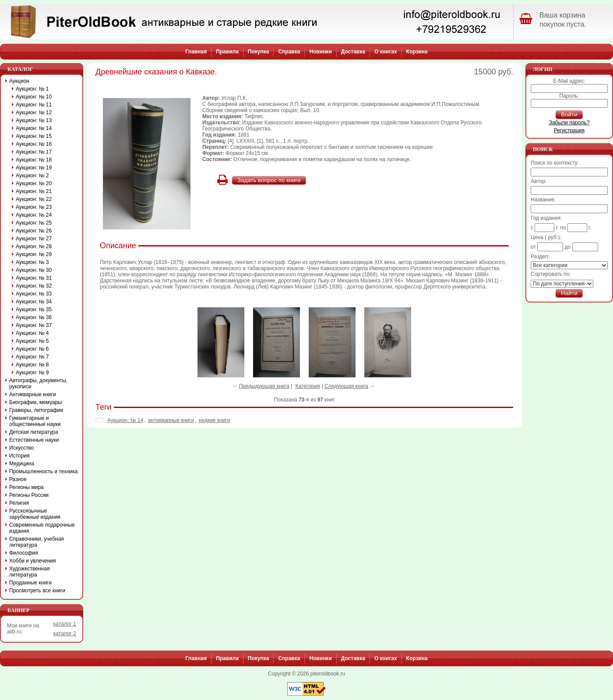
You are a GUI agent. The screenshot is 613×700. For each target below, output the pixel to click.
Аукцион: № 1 (32, 89)
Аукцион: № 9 (32, 373)
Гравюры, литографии (36, 410)
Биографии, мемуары (35, 402)
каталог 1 (65, 624)
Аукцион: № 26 (34, 231)
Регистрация (569, 130)
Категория (308, 386)
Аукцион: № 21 (34, 191)
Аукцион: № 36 (34, 317)
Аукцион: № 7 (32, 357)
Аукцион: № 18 (34, 160)
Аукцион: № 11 (34, 105)
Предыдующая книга (264, 386)
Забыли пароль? (569, 123)
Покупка (259, 52)
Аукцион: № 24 (34, 215)
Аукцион (19, 81)
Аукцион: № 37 (34, 325)
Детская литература (33, 432)
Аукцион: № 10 (34, 97)
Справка (289, 52)
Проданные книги (30, 583)
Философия (24, 553)
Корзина (417, 52)
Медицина (22, 464)
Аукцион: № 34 (34, 302)
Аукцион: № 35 (34, 310)
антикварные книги (171, 420)
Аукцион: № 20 (34, 183)
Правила (227, 52)
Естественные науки (34, 440)
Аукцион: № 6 (32, 349)
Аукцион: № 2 (32, 176)
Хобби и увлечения (33, 561)
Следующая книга (346, 386)
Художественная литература (29, 572)
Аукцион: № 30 (34, 270)
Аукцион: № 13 (34, 120)
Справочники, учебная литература (37, 542)
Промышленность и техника (44, 471)
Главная (196, 52)
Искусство (21, 448)
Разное (18, 479)
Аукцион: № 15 (34, 136)
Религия (19, 503)
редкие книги (215, 420)
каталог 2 (65, 633)
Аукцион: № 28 (34, 246)
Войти (569, 114)
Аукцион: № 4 (32, 333)
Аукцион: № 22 (34, 199)
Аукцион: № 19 (34, 168)
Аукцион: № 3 (32, 262)
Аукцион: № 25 (34, 223)
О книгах (386, 52)
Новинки (320, 52)
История (19, 456)
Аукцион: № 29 (34, 254)
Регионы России (29, 495)
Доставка (353, 52)
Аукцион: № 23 (34, 207)
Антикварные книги (33, 394)
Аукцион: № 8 (32, 365)
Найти (569, 293)
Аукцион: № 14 (125, 420)
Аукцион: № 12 (34, 113)
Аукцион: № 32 (34, 286)
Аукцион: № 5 (32, 341)
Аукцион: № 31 (34, 278)
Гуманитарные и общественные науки (35, 421)
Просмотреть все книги (37, 591)
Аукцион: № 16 (34, 144)
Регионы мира (26, 487)
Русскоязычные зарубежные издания (35, 514)
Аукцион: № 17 (34, 152)
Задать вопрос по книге (269, 180)
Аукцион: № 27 (34, 239)
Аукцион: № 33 (34, 294)
